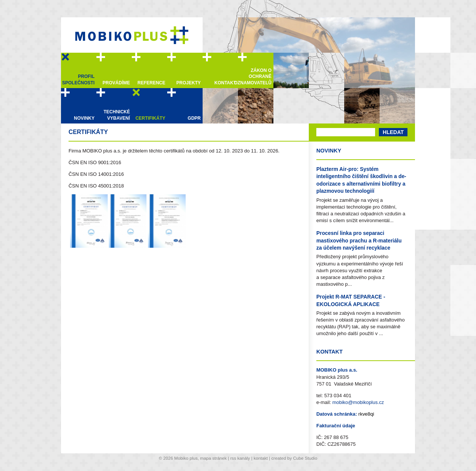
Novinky (329, 151)
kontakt (261, 458)
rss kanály (240, 458)
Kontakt (330, 352)
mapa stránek (213, 458)
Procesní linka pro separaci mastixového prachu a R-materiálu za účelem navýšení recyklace (359, 240)
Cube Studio (305, 458)
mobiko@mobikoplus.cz (358, 402)
